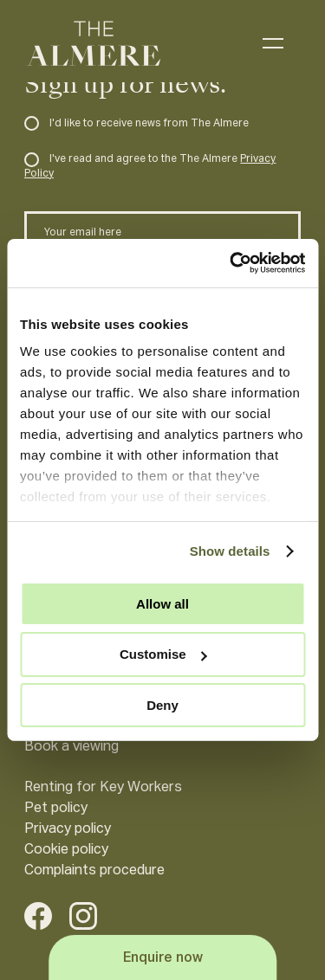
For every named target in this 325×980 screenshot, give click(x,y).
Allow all (162, 603)
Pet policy (56, 809)
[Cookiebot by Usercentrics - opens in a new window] (231, 263)
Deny (162, 705)
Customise (163, 654)
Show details (230, 551)
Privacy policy (68, 829)
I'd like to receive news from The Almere (136, 124)
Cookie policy (66, 850)
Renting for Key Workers (103, 788)
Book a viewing (71, 747)
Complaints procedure (94, 871)
